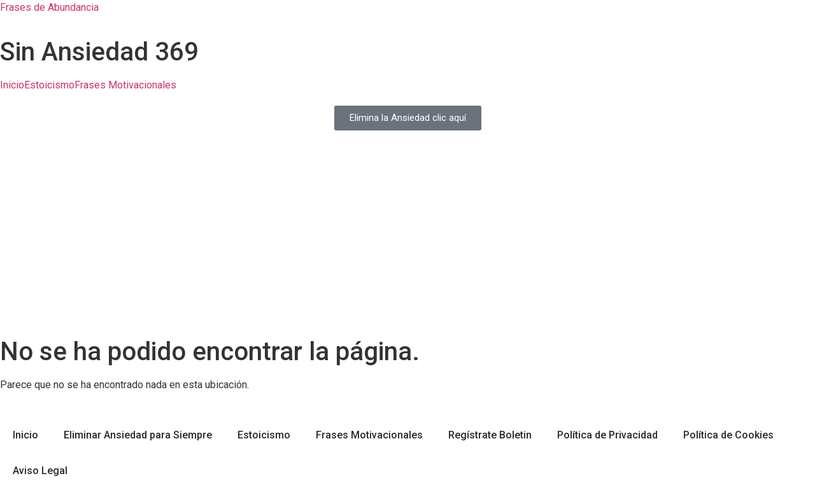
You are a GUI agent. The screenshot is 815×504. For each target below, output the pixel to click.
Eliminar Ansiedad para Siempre (138, 435)
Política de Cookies (728, 435)
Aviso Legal (40, 471)
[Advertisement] (407, 241)
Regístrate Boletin (490, 435)
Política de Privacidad (607, 435)
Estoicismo (49, 85)
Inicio (12, 85)
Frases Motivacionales (125, 85)
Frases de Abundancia (49, 7)
